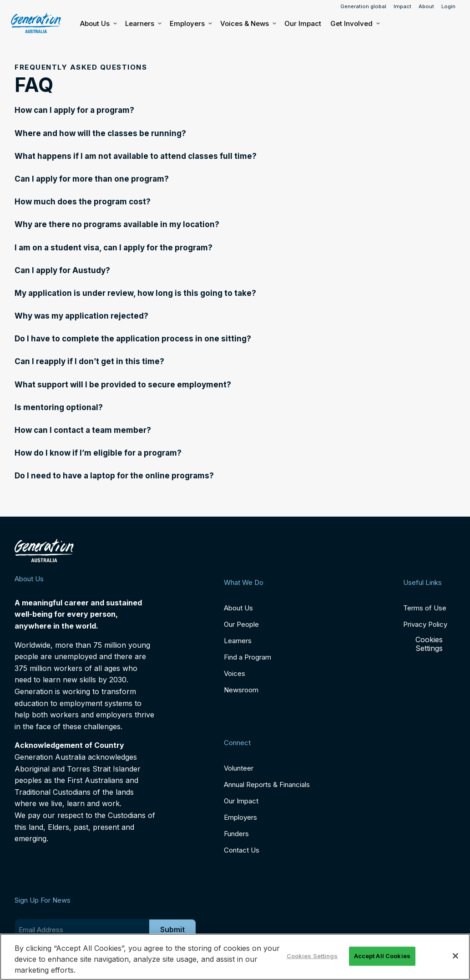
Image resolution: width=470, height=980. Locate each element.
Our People (241, 624)
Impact (402, 6)
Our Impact (303, 23)
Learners (143, 24)
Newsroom (241, 690)
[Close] (455, 956)
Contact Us (242, 850)
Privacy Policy (425, 624)
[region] (235, 957)
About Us (98, 24)
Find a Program (248, 657)
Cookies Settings (429, 644)
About (426, 6)
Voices (235, 673)
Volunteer (239, 768)
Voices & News (248, 24)
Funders (236, 834)
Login (448, 6)
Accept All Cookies (382, 956)
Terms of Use (425, 608)
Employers (190, 24)
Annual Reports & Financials (267, 785)
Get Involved (355, 24)
